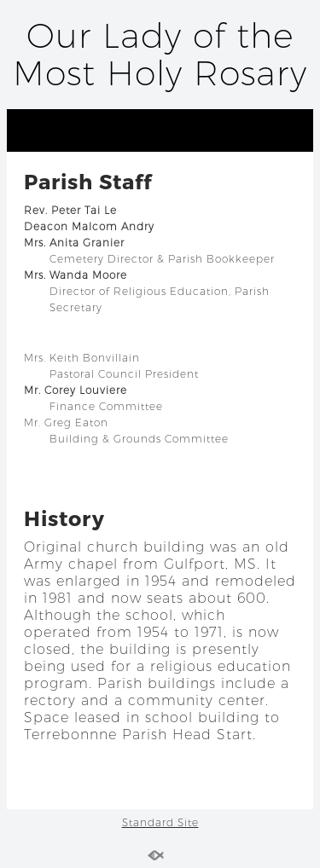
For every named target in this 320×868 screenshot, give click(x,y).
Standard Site (160, 822)
